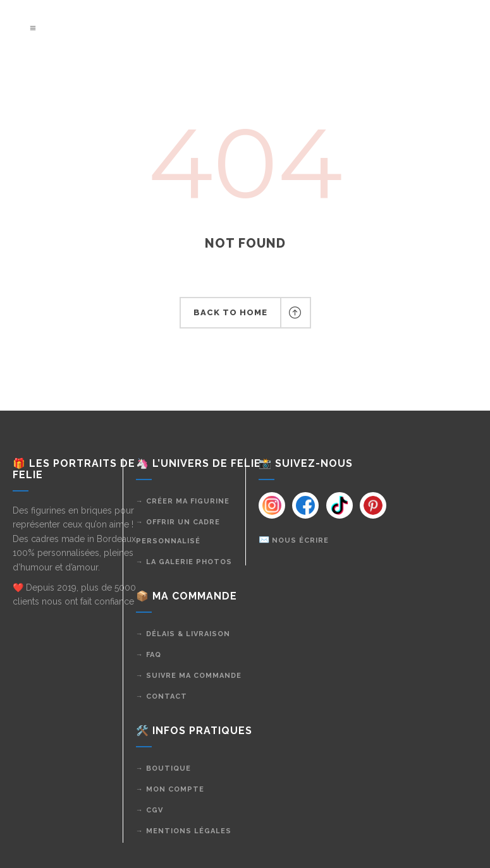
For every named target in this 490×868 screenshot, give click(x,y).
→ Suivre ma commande (189, 676)
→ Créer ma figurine (183, 501)
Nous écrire (300, 540)
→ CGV (150, 810)
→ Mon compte (170, 789)
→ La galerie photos (184, 562)
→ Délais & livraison (183, 634)
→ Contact (162, 696)
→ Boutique (163, 769)
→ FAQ (149, 655)
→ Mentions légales (184, 831)
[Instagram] (271, 505)
